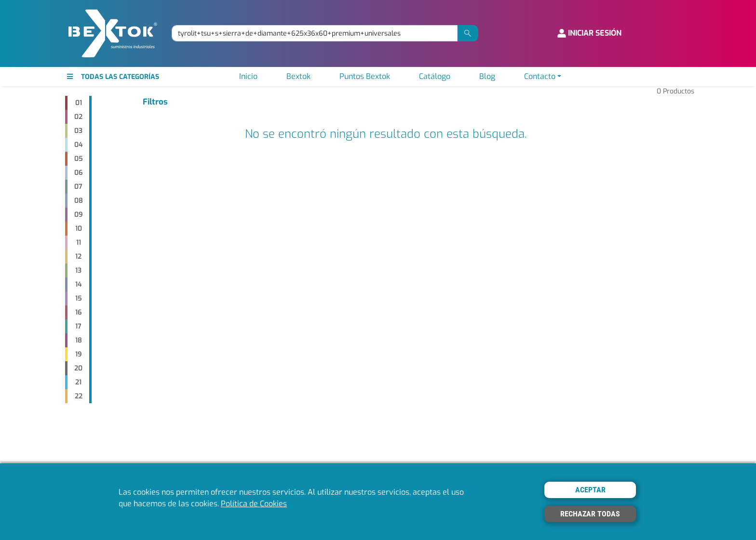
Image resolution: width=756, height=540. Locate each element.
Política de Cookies (254, 504)
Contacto (540, 76)
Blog (487, 76)
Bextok (298, 76)
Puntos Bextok (365, 76)
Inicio (248, 76)
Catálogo (435, 76)
